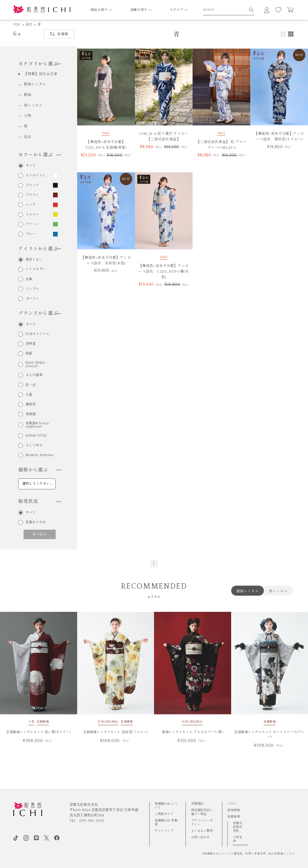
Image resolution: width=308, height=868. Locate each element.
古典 (29, 279)
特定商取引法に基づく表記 (202, 812)
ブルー (31, 234)
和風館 (31, 414)
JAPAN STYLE (36, 436)
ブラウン (32, 195)
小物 (28, 116)
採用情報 (234, 810)
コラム (232, 804)
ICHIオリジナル (38, 334)
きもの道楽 (34, 375)
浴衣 (29, 25)
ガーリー (32, 299)
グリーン (32, 224)
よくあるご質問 (202, 831)
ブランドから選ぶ (39, 313)
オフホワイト (36, 176)
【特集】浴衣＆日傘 (41, 74)
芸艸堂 (31, 344)
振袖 (28, 95)
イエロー (32, 214)
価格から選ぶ (39, 470)
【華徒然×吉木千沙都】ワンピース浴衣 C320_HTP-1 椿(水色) (164, 272)
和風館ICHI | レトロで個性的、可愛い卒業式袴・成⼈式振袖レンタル (250, 854)
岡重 (29, 353)
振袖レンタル (35, 84)
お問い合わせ (200, 837)
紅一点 (31, 385)
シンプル (32, 289)
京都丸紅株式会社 (238, 827)
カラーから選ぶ (39, 155)
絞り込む (39, 534)
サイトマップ (164, 831)
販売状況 (39, 502)
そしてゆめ (34, 445)
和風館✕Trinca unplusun (37, 425)
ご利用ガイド (164, 814)
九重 (29, 395)
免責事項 (234, 817)
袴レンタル (33, 106)
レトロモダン (36, 269)
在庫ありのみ (36, 522)
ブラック (32, 185)
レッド (31, 205)
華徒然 (31, 404)
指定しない (34, 260)
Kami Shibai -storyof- (37, 364)
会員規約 (197, 804)
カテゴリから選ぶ (39, 64)
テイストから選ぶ (39, 249)
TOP (17, 25)
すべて (31, 166)
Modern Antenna (40, 455)
